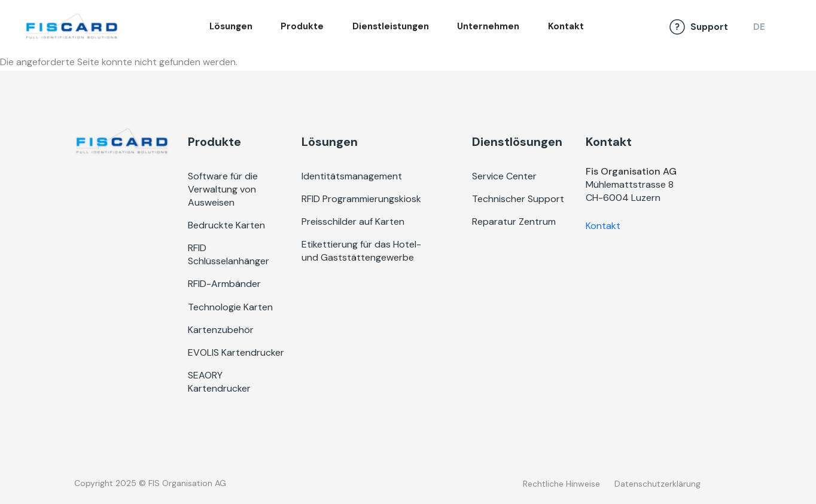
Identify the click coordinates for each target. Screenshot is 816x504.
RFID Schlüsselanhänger (229, 254)
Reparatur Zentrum (514, 222)
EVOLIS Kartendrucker (236, 352)
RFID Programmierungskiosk (361, 199)
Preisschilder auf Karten (353, 222)
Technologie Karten (230, 307)
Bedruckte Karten (226, 225)
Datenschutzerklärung (657, 484)
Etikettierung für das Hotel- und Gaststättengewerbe (361, 251)
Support (709, 27)
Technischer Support (518, 199)
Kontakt (566, 26)
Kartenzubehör (221, 330)
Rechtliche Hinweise (561, 484)
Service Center (504, 176)
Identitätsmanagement (352, 176)
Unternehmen (488, 26)
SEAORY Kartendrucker (219, 382)
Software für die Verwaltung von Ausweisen (223, 189)
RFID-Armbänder (224, 284)
